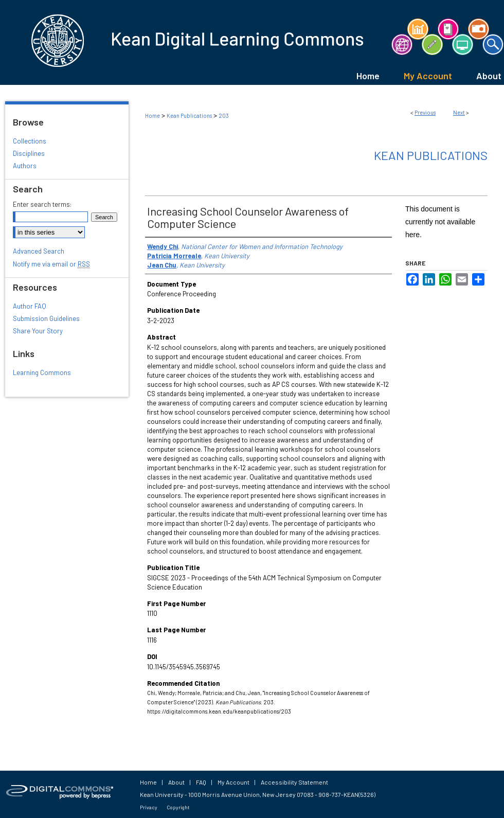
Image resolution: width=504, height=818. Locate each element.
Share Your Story (38, 331)
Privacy (149, 807)
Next (459, 112)
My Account (233, 782)
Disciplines (29, 153)
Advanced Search (39, 251)
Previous (425, 112)
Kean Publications (189, 115)
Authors (25, 166)
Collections (30, 141)
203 (224, 115)
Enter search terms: (42, 204)
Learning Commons (42, 372)
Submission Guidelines (46, 318)
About (176, 782)
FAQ (201, 782)
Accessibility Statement (294, 782)
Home (152, 115)
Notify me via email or (51, 264)
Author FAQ (30, 306)
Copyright (178, 807)
